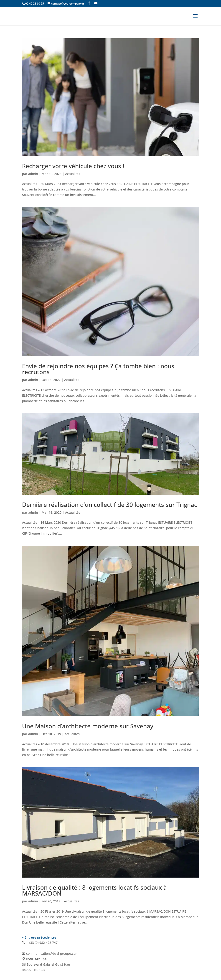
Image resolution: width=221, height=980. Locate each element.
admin (33, 174)
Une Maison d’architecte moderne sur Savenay (88, 726)
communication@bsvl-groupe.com (52, 953)
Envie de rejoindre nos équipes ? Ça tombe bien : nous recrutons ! (98, 369)
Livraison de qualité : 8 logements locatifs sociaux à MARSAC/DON (94, 890)
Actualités (73, 174)
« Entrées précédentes (39, 937)
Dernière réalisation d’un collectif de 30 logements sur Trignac (110, 505)
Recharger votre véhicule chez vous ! (73, 166)
